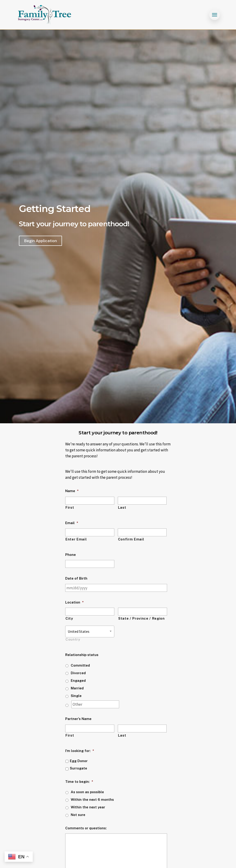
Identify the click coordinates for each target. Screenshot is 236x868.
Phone (71, 555)
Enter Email (76, 539)
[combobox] (90, 631)
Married (77, 688)
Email (72, 523)
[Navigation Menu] (215, 15)
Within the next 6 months (92, 800)
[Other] (95, 704)
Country (73, 639)
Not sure (78, 815)
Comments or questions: (86, 828)
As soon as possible (87, 792)
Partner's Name (78, 719)
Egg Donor (79, 761)
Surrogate (78, 768)
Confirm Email (131, 539)
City (69, 618)
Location (74, 602)
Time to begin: (79, 782)
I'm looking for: (80, 751)
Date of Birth (76, 578)
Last (122, 507)
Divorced (78, 673)
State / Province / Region (142, 618)
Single (76, 696)
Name (72, 491)
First (70, 507)
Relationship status (82, 655)
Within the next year (88, 807)
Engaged (78, 681)
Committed (80, 665)
